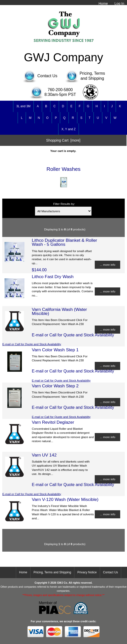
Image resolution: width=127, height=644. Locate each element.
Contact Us (110, 572)
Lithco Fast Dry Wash (53, 277)
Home (103, 4)
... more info (107, 265)
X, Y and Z (69, 129)
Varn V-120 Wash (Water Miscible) (65, 499)
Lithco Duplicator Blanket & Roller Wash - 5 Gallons (64, 242)
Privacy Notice (87, 572)
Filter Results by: (64, 204)
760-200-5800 (60, 90)
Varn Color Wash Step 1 (55, 350)
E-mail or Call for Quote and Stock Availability (32, 344)
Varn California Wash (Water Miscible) (59, 311)
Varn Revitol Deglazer (53, 422)
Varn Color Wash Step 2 (55, 386)
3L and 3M (23, 106)
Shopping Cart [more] (63, 140)
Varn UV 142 (44, 455)
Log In (119, 4)
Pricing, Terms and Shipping (52, 572)
